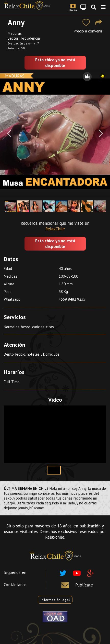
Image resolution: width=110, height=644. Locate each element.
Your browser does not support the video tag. (55, 434)
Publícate (84, 585)
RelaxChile (55, 229)
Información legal (55, 600)
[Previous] (9, 133)
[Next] (101, 133)
